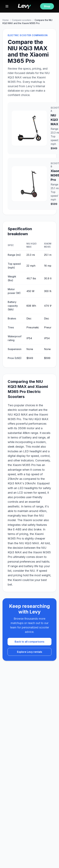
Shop (47, 6)
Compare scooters (22, 20)
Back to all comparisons (29, 642)
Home (6, 20)
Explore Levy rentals (30, 652)
